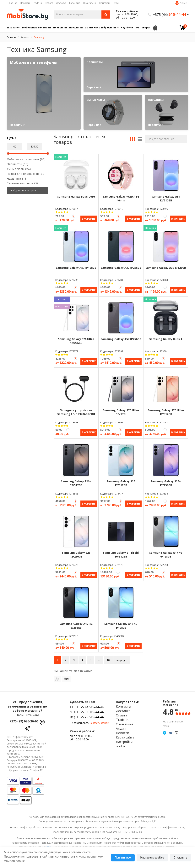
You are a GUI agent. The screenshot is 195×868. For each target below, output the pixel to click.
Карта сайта (125, 735)
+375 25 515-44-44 (90, 715)
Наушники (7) (17, 179)
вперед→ (122, 658)
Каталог (13, 28)
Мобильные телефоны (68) (26, 159)
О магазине (90, 3)
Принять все (123, 858)
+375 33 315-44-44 (90, 710)
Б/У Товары (143, 28)
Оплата (49, 3)
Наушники (76, 28)
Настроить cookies (152, 858)
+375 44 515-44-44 (90, 705)
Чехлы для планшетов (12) (26, 174)
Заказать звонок (99, 721)
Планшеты (60, 28)
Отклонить (180, 858)
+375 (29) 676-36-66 (24, 719)
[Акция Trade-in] (74, 216)
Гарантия (75, 3)
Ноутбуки (127, 28)
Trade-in (37, 3)
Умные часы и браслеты (100, 28)
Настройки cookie (124, 742)
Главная (13, 3)
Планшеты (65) (18, 164)
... (99, 658)
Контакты (105, 3)
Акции (184, 3)
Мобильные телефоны (37, 28)
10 (108, 658)
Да (57, 677)
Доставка (61, 3)
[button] (166, 139)
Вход (116, 3)
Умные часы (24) (19, 169)
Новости (25, 3)
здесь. (49, 845)
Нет (67, 677)
